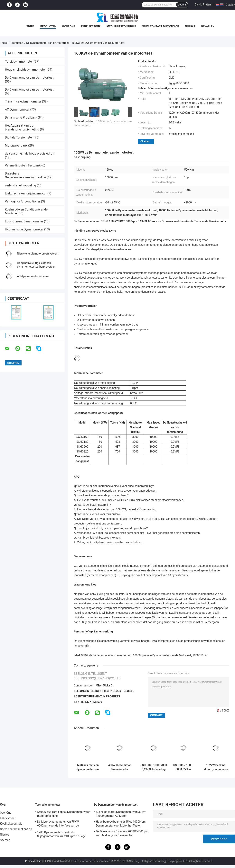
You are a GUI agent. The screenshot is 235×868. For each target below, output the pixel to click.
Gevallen (208, 26)
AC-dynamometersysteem (33, 276)
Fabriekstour (91, 26)
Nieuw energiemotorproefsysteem (38, 254)
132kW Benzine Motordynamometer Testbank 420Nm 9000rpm (216, 767)
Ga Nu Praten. (203, 4)
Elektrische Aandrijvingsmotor (26, 193)
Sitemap (5, 840)
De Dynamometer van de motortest (47, 43)
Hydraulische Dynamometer (24, 229)
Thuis (30, 26)
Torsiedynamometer (19, 62)
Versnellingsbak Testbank (23, 165)
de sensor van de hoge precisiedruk (29, 153)
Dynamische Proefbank (21, 117)
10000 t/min (200, 655)
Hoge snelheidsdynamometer (25, 70)
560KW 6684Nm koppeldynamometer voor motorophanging (63, 814)
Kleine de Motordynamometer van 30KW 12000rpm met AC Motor (121, 814)
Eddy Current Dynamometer (24, 221)
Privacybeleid (33, 861)
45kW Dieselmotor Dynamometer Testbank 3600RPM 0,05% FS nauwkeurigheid (120, 767)
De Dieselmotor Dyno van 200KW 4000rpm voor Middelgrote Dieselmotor (122, 833)
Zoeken (182, 5)
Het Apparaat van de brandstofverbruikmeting (22, 127)
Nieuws (190, 26)
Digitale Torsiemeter (19, 137)
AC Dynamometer (17, 109)
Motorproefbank (16, 145)
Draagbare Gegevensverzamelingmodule (25, 175)
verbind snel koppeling (20, 185)
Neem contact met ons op (160, 26)
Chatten (145, 141)
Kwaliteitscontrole (121, 26)
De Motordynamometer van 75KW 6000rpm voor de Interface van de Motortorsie (58, 824)
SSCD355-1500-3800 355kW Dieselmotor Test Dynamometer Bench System (183, 767)
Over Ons (69, 26)
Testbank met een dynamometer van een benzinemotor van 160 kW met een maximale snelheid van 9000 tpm (88, 767)
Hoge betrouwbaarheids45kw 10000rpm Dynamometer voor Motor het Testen (121, 824)
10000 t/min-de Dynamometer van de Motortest (162, 655)
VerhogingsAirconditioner (23, 201)
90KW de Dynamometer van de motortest (106, 655)
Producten (48, 26)
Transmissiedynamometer (23, 101)
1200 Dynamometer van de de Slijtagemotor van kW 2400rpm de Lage (61, 834)
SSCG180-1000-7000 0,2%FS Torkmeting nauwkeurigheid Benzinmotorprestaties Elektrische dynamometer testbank (154, 767)
